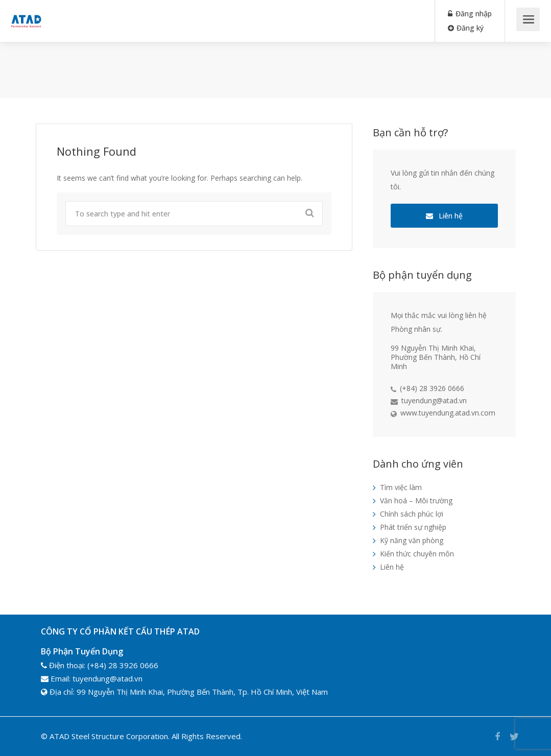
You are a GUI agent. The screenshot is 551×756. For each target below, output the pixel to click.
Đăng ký (466, 28)
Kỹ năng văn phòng (412, 540)
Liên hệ (444, 216)
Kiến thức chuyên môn (417, 554)
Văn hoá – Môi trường (416, 501)
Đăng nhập (470, 14)
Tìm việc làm (401, 487)
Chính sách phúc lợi (412, 514)
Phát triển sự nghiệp (413, 527)
